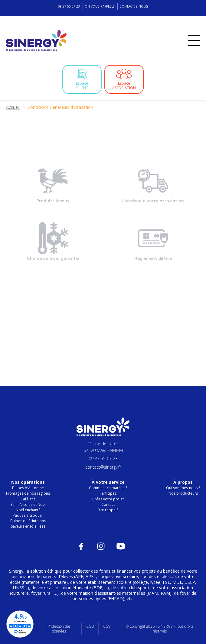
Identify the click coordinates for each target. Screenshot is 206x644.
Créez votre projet (108, 499)
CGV (107, 626)
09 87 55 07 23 (69, 6)
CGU (90, 626)
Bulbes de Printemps (28, 521)
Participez (108, 493)
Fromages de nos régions (28, 493)
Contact (108, 504)
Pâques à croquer (28, 515)
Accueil (13, 107)
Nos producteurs (183, 493)
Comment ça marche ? (108, 488)
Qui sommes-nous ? (183, 488)
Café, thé (28, 499)
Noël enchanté (28, 510)
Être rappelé (108, 510)
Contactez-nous (134, 6)
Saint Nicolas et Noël (28, 504)
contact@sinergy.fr (103, 467)
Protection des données (59, 629)
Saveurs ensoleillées (28, 526)
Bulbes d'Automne (28, 488)
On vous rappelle (100, 6)
